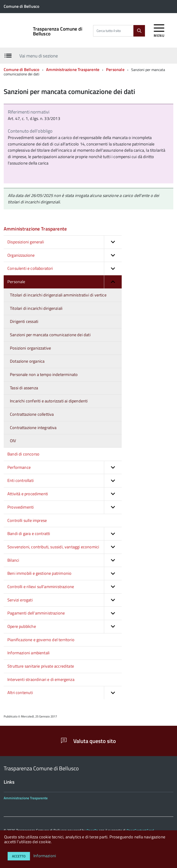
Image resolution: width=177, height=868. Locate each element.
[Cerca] (139, 31)
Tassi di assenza (24, 388)
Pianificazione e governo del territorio (41, 640)
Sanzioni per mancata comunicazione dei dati (50, 335)
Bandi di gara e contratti (65, 534)
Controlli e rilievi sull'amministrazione (65, 587)
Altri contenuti (65, 693)
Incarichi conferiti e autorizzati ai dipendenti (49, 401)
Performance (65, 468)
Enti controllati (65, 481)
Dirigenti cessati (24, 321)
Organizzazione (65, 255)
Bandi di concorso (23, 454)
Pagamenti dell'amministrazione (65, 613)
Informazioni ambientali (28, 653)
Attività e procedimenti (65, 494)
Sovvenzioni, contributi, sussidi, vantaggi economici (65, 547)
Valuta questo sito (88, 741)
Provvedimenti (65, 507)
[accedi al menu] (159, 30)
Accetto (19, 856)
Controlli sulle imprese (27, 520)
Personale (115, 70)
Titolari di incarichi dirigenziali (36, 308)
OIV (13, 441)
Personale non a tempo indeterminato (44, 374)
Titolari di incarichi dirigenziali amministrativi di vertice (58, 295)
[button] (113, 242)
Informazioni (45, 856)
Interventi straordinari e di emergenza (41, 679)
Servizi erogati (65, 600)
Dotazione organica (27, 361)
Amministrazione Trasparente (73, 70)
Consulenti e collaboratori (65, 269)
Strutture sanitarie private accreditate (41, 666)
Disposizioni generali (65, 242)
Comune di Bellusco (22, 70)
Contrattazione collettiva (32, 414)
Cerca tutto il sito (109, 31)
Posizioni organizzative (30, 348)
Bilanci (65, 560)
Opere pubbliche (65, 627)
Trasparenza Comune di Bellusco (58, 31)
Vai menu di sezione (39, 55)
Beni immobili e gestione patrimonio (65, 573)
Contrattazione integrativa (33, 428)
